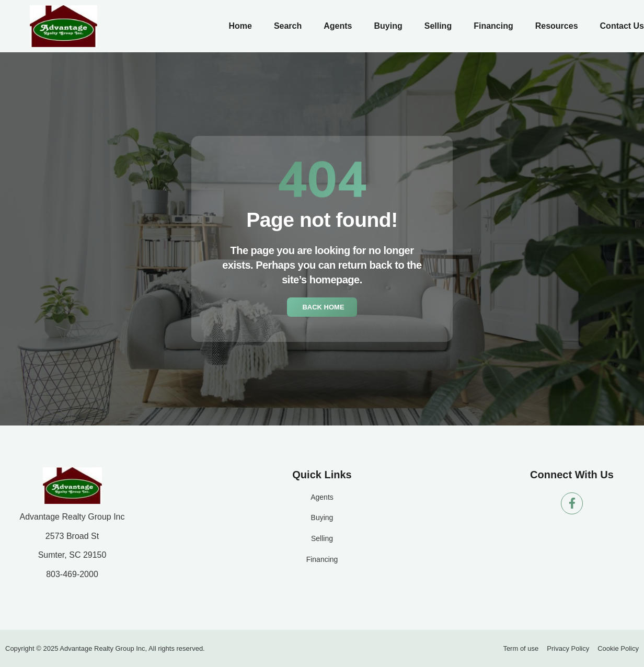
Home (240, 26)
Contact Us (622, 26)
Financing (493, 26)
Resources (557, 26)
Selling (438, 26)
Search (288, 26)
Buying (388, 26)
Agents (338, 26)
